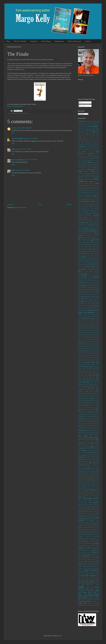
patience (97, 418)
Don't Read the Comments (86, 239)
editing (84, 243)
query (97, 439)
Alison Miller (92, 134)
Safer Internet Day (87, 461)
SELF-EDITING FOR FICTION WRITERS (88, 472)
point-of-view (81, 425)
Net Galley (85, 399)
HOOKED (93, 293)
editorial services (89, 243)
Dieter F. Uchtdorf (86, 237)
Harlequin (89, 286)
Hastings (82, 288)
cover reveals (81, 223)
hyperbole (87, 300)
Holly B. (80, 293)
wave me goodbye (85, 565)
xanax (95, 598)
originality (90, 413)
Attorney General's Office (83, 150)
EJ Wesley (89, 244)
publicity (91, 436)
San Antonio (94, 461)
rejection (91, 452)
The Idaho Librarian (93, 529)
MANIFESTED (87, 363)
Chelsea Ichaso (95, 203)
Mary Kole (89, 368)
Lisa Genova (92, 354)
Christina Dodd (90, 207)
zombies (97, 605)
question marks (90, 441)
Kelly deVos (96, 334)
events (84, 253)
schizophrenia (81, 468)
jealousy (83, 322)
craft (87, 223)
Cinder (79, 210)
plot (86, 423)
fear (83, 259)
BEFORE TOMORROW (87, 161)
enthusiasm (84, 252)
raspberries (97, 447)
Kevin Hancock (95, 336)
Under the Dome (82, 554)
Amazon (80, 137)
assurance (97, 148)
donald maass (95, 239)
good (79, 277)
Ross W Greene (92, 460)
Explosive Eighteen (90, 255)
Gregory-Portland (92, 280)
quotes (93, 443)
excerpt (92, 253)
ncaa (95, 397)
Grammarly (80, 279)
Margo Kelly (95, 363)
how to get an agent (83, 296)
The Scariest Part (93, 538)
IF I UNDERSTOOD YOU (93, 307)
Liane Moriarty (96, 350)
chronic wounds (81, 209)
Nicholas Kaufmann (90, 400)
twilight (93, 551)
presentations (81, 431)
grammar (96, 277)
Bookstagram (86, 185)
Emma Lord (86, 250)
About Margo (46, 41)
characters (93, 201)
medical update (95, 370)
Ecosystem (97, 241)
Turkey (88, 551)
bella (95, 161)
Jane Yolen (86, 320)
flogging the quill (90, 266)
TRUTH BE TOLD (82, 551)
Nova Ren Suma (85, 404)
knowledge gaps (90, 341)
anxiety (88, 145)
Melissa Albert (89, 372)
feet (98, 259)
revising (80, 458)
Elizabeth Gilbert (92, 248)
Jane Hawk (80, 320)
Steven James (89, 497)
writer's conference (90, 581)
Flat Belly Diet (92, 264)
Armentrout (88, 146)
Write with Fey (95, 578)
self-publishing (81, 474)
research (84, 456)
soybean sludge (81, 490)
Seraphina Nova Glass (94, 474)
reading (84, 450)
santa (98, 461)
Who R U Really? (20, 41)
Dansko (79, 230)
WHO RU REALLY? (83, 572)
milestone (80, 379)
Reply (13, 133)
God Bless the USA (95, 275)
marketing (80, 366)
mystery (88, 386)
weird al (97, 567)
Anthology (94, 143)
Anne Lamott (81, 143)
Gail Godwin (85, 271)
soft (98, 483)
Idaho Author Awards (89, 302)
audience (94, 150)
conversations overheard (84, 219)
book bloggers (93, 175)
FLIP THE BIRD (82, 266)
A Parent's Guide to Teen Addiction (90, 125)
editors (94, 243)
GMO (89, 275)
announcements (88, 143)
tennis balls (96, 511)
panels (86, 416)
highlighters (88, 291)
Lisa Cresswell (86, 354)
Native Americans (95, 395)
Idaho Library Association (90, 304)
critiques (97, 225)
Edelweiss (80, 243)
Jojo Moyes (86, 325)
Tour (85, 549)
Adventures (80, 132)
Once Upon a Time (82, 407)
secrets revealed (95, 470)
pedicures (80, 420)
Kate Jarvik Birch (92, 332)
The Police (86, 536)
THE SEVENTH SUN (86, 540)
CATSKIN (80, 200)
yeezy (95, 602)
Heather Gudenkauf (85, 289)
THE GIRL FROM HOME (93, 526)
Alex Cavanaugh (84, 134)
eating (92, 241)
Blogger (60, 636)
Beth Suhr (89, 164)
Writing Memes (91, 591)
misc (97, 379)
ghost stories (91, 273)
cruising (87, 227)
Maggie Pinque (92, 361)
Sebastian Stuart (86, 470)
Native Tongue (81, 397)
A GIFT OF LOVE (86, 123)
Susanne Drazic (87, 506)
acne (85, 128)
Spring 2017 (88, 492)
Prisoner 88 (87, 432)
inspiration (91, 313)
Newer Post (11, 205)
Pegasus (84, 420)
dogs (79, 239)
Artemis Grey (96, 146)
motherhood (80, 382)
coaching (83, 212)
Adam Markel (96, 128)
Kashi (90, 331)
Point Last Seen (95, 423)
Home (40, 205)
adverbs (85, 132)
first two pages (95, 262)
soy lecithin (96, 488)
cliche (96, 210)
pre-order (97, 427)
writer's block (81, 581)
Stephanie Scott (95, 495)
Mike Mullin (96, 377)
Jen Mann (87, 322)
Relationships (96, 452)
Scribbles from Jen (95, 468)
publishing (86, 438)
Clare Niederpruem (85, 210)
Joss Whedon (96, 327)
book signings (89, 181)
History (93, 291)
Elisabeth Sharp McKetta (90, 246)
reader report (87, 449)
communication (81, 216)
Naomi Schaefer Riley (90, 390)
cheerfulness (88, 203)
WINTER (80, 574)
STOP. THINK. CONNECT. (92, 499)
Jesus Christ (96, 323)
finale (19, 113)
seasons (80, 470)
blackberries (96, 168)
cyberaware (80, 228)
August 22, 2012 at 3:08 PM (29, 160)
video (86, 561)
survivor (94, 504)
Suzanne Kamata (95, 506)
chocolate (91, 205)
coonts (91, 219)
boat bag (86, 173)
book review (91, 179)
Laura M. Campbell (17, 138)
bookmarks (86, 184)
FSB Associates (94, 269)
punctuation (80, 440)
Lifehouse (89, 352)
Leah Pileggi (92, 347)
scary (83, 467)
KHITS (85, 338)
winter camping (86, 574)
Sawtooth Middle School (84, 465)
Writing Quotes (87, 593)
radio (83, 445)
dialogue (80, 237)
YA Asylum (86, 600)
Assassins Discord (90, 148)
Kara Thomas (86, 331)
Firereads (80, 262)
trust (98, 549)
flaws (98, 264)
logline (89, 357)
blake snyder (14, 113)
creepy (97, 223)
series (85, 476)
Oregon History (95, 411)
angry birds (91, 141)
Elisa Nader (81, 246)
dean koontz (93, 232)
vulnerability (90, 563)
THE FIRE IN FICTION (89, 524)
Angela (13, 149)
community (88, 216)
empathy (95, 250)
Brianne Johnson (84, 189)
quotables (80, 443)
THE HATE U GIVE (93, 527)
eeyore (79, 244)
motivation (86, 382)
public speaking (83, 436)
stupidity (90, 502)
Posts (81, 103)
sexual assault (90, 476)
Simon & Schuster (92, 481)
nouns (79, 404)
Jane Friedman (96, 318)
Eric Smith (94, 252)
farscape (88, 257)
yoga (98, 602)
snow (96, 483)
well (79, 568)
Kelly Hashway (81, 336)
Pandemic (82, 416)
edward (97, 243)
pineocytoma (88, 422)
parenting (80, 418)
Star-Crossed (96, 493)
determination (96, 235)
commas (97, 214)
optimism (90, 411)
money (84, 381)
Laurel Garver (83, 345)
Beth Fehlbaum (83, 164)
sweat (86, 508)
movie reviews (93, 382)
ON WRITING (84, 406)
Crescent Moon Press (82, 225)
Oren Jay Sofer (81, 413)
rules (79, 461)
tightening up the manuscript (89, 545)
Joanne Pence (81, 325)
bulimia (88, 192)
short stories (90, 479)
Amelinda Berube (95, 137)
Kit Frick (84, 341)
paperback (90, 416)
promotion (92, 432)
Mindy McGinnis (87, 379)
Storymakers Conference (93, 501)
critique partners (91, 225)
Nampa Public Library (93, 388)
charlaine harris (81, 203)
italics (85, 316)
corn (94, 219)
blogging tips (87, 171)
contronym (97, 218)
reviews (97, 456)
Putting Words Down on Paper (89, 440)
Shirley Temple (84, 479)
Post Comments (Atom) (20, 208)
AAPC (82, 128)
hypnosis (92, 300)
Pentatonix (88, 420)
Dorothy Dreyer (82, 241)
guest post (84, 282)
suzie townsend (81, 508)
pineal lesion (83, 422)
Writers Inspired (95, 585)
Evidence (88, 253)
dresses (88, 241)
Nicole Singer (81, 402)
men (95, 373)
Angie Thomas (84, 141)
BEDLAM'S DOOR (95, 159)
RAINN (87, 445)
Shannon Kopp (96, 476)
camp (84, 196)
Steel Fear (80, 495)
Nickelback (96, 400)
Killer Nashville (90, 338)
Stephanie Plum (87, 495)
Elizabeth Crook (85, 248)
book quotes (85, 179)
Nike (85, 402)
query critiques (81, 441)
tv (90, 551)
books (97, 183)
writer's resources (91, 583)
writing (81, 587)
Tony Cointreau (96, 547)
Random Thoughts (86, 447)
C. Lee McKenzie (86, 194)
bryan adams (81, 192)
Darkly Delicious (91, 230)
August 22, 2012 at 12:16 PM (23, 149)
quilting (97, 441)
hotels (79, 295)
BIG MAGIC (83, 166)
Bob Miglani (91, 173)
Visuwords (93, 561)
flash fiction (86, 264)
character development (84, 201)
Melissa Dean (96, 372)
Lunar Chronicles (92, 359)
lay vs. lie (97, 345)
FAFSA (79, 257)
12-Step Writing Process (90, 121)
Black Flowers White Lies (87, 168)
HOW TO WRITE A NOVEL (92, 298)
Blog (8, 41)
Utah (79, 558)
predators (80, 429)
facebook (97, 255)
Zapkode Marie (81, 605)
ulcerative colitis (85, 552)
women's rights (93, 574)
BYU (81, 194)
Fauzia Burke (92, 257)
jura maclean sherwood (86, 329)
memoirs (92, 373)
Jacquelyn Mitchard (91, 316)
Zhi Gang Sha (92, 605)
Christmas (96, 207)
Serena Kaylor (81, 476)
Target (83, 509)
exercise (83, 255)
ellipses (97, 248)
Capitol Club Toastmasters (93, 198)
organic (86, 413)
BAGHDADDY (81, 157)
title (85, 547)
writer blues (81, 579)
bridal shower (91, 189)
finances (97, 261)
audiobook (84, 152)
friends (84, 269)
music (85, 386)
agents (94, 132)
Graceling (90, 277)
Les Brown (96, 348)
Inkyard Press (85, 311)
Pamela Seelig (91, 415)
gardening (91, 271)
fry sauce (88, 269)
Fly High (97, 266)
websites (80, 567)
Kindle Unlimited (95, 339)
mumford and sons (85, 384)
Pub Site (97, 434)
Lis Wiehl (80, 354)
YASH (89, 601)
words (83, 576)
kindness (80, 341)
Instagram (97, 313)
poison (86, 425)
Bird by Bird (94, 166)
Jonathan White (92, 325)
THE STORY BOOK (83, 542)
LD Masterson (81, 347)
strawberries (80, 502)
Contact (88, 41)
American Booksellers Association (86, 139)
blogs (93, 171)
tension (80, 513)
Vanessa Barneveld (82, 560)
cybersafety (86, 228)
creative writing (92, 223)
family (83, 257)
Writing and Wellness (89, 587)
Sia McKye (96, 479)
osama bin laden (95, 413)
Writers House (85, 585)
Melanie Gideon (81, 372)
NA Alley (84, 388)
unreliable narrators (94, 556)
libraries (85, 352)
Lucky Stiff (86, 359)
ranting (92, 447)
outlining (80, 415)
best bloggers (88, 162)
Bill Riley (89, 166)
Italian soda (80, 316)
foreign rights (83, 268)
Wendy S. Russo (84, 568)
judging (79, 329)
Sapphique (80, 463)
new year (83, 400)
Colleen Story (89, 212)
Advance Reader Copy (92, 130)
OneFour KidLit (91, 407)
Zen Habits (87, 605)
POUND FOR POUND (87, 427)
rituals (89, 458)
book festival (92, 177)
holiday (97, 291)
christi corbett (81, 207)
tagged (94, 508)
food (79, 268)
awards (90, 155)
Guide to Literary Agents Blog (93, 282)
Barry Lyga (80, 159)
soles (79, 485)
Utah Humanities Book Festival (87, 558)
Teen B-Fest (93, 509)
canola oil (84, 198)
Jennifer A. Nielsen (94, 322)
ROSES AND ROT (84, 460)
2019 (96, 121)
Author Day (91, 152)
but (90, 192)
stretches (85, 502)
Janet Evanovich (92, 320)
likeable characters (95, 352)
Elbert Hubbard (96, 244)
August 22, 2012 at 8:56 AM (30, 138)
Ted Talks (87, 509)
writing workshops (93, 594)
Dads (90, 228)
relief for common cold (84, 454)
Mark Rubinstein (95, 364)
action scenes (89, 128)
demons (90, 235)
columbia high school (90, 214)
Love (82, 359)
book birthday (85, 175)
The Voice (90, 542)
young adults (82, 603)
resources (93, 456)
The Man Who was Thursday (89, 531)
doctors (97, 237)
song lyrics (84, 486)
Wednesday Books (90, 567)
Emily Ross (80, 250)
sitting (88, 483)
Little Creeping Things (87, 355)
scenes (97, 467)
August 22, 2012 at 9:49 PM (23, 170)
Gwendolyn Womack (82, 284)
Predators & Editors (88, 429)
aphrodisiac (92, 145)
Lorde (79, 359)
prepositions (96, 429)
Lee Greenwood (91, 348)
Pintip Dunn (94, 422)
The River (86, 538)
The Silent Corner (95, 540)
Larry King (93, 343)
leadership (87, 347)
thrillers (97, 543)
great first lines (96, 279)
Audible (91, 150)
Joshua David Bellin (87, 327)
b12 (98, 155)
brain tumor (92, 187)
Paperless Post (96, 416)
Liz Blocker (85, 357)
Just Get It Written (95, 329)
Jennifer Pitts (81, 323)
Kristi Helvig (96, 341)
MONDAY (80, 381)
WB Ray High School (94, 565)
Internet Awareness (95, 314)
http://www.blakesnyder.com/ (15, 106)
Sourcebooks (90, 488)
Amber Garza (86, 137)
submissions (96, 502)
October (91, 404)
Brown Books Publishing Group (85, 191)
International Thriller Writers (84, 314)
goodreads (84, 277)
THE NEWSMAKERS (87, 535)
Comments (82, 106)
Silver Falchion (81, 481)
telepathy (91, 511)
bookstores (91, 185)
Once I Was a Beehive (94, 406)
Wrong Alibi (90, 598)
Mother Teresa (89, 381)
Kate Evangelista (84, 332)
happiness (84, 286)
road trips (93, 458)
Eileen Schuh (84, 244)
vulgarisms (85, 563)
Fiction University (82, 261)
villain (89, 561)
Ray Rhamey (81, 449)
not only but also (95, 402)
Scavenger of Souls (90, 467)
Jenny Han (86, 323)
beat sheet (88, 159)
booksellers (80, 185)
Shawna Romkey (90, 477)
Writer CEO (88, 579)
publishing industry (94, 438)
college (94, 212)
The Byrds (94, 515)
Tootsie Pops (81, 549)
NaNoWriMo (81, 390)
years (92, 602)
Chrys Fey (88, 209)
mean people (88, 370)
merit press (96, 375)
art (91, 146)
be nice (84, 159)
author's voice (86, 153)
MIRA (94, 379)
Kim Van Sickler (82, 339)
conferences (96, 216)
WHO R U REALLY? (92, 570)
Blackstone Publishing (82, 170)
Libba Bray (80, 352)
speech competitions (91, 490)
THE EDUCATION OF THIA (88, 518)
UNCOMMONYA (95, 552)
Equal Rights (89, 252)
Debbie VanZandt (90, 234)
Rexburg (85, 458)
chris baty (96, 205)
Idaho (83, 302)
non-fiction (89, 402)
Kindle (89, 339)
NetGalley (91, 399)
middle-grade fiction (87, 377)
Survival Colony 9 (89, 504)
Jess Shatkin (91, 323)
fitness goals (80, 264)
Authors (92, 153)
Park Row (85, 418)
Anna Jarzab (96, 141)
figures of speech (89, 261)
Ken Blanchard (88, 336)
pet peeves (93, 420)
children (87, 205)
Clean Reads (92, 210)
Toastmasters (89, 547)
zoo (79, 607)
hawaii (86, 288)
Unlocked (34, 41)
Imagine (80, 309)
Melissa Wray (87, 373)
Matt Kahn (94, 368)
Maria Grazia (81, 364)
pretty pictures (89, 431)
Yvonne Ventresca (95, 603)
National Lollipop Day (85, 395)
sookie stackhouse (91, 486)
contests (85, 217)
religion (92, 454)
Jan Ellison (90, 318)
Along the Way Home (94, 136)
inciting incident (85, 309)
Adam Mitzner (81, 130)
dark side (84, 230)
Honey (89, 293)
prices (94, 431)
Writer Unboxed (95, 579)
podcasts (89, 423)
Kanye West (80, 331)
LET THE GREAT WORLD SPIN (85, 350)
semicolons (87, 474)
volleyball (80, 563)
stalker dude (86, 493)
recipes (88, 450)
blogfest (80, 171)
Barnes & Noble (95, 157)
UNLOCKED (86, 556)
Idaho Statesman (89, 305)
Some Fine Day (83, 485)
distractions (93, 237)
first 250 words (86, 262)
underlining (89, 554)
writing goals (89, 589)
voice (97, 561)
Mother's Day (96, 381)
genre (86, 273)
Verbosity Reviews (91, 560)
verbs (98, 560)
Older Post (69, 205)
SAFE (82, 461)
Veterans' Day (81, 561)
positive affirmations (92, 425)
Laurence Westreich (90, 345)
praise (93, 427)
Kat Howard (94, 331)
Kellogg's (85, 334)
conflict (80, 218)
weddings (84, 567)
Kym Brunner (81, 343)
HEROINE (94, 289)
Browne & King (95, 191)
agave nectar (90, 132)
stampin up (91, 493)
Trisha (13, 170)
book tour (80, 184)
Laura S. (14, 128)
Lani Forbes (88, 343)
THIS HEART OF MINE (89, 543)
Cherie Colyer (81, 205)
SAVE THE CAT (25, 113)
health (94, 288)
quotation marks (87, 443)
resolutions (89, 456)
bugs (85, 192)
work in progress (90, 576)
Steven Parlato (96, 497)
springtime (93, 492)
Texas (97, 513)
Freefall (89, 268)
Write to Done (88, 578)
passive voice (92, 418)
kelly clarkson (90, 334)
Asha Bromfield (81, 148)
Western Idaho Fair (92, 568)
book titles (96, 182)
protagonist (96, 432)
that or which (87, 515)
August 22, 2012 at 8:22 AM (24, 128)
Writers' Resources (74, 41)
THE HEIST (86, 529)
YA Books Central (93, 600)
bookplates (92, 184)
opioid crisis (84, 411)
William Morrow (92, 572)
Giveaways (84, 275)
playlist (83, 423)
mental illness (84, 375)
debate (84, 234)
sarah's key (86, 463)
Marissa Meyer (88, 364)
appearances (82, 146)
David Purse (86, 232)
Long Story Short (95, 357)
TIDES (79, 545)
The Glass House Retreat (83, 527)
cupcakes (97, 227)
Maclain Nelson (86, 361)
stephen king (81, 497)
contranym (91, 218)
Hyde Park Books (82, 300)
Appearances (59, 41)
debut (86, 235)
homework (85, 293)
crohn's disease (81, 227)
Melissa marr (81, 373)
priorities (82, 432)
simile (86, 481)
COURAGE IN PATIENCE (93, 221)
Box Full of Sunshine (85, 187)
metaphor (80, 377)
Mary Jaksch (96, 366)
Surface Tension (81, 504)
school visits (87, 468)
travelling (94, 549)
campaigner (89, 196)
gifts (95, 273)
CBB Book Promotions (88, 200)
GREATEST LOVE (82, 280)
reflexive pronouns (84, 452)
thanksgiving (81, 515)
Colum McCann (81, 214)
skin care (92, 483)
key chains (80, 338)
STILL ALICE (81, 499)
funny (79, 271)
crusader (92, 227)
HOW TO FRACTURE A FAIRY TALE (90, 295)
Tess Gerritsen (92, 513)
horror (97, 293)
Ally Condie (85, 136)
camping (94, 196)
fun (98, 269)
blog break (97, 170)
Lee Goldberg (84, 348)
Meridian (90, 375)
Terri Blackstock (85, 513)
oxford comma (85, 415)
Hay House (90, 288)
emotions (91, 250)
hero (91, 289)
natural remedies (89, 397)
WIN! (98, 572)
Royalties (97, 460)
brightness (97, 189)
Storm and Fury (82, 501)
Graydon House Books (88, 279)
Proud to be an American (83, 434)
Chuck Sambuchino (95, 209)
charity (97, 201)
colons (97, 212)
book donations (85, 177)
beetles (79, 161)
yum (89, 603)
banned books (88, 157)
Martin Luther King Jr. (88, 366)
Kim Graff (96, 338)
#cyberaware (81, 121)
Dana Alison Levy (95, 228)
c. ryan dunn (93, 194)
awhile (94, 155)
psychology (92, 434)
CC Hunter (96, 200)
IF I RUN (84, 307)
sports (84, 492)
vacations (97, 558)
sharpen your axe (82, 477)
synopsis (90, 508)
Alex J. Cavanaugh (17, 160)
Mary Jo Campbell (82, 368)
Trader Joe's (89, 549)
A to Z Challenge (92, 127)
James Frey (85, 318)
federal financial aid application (90, 259)
